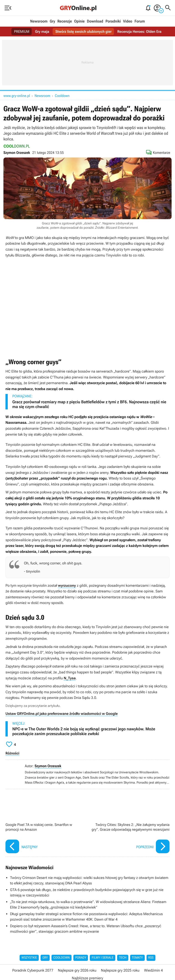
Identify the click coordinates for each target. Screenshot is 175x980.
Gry (52, 21)
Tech (123, 958)
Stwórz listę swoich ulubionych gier (83, 32)
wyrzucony (67, 585)
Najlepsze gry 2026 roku (77, 970)
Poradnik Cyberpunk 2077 (33, 970)
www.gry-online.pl (17, 96)
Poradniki (113, 21)
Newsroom (39, 21)
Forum (140, 21)
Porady (81, 958)
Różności (12, 753)
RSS (151, 958)
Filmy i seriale (103, 958)
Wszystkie (29, 958)
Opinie (79, 21)
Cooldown (62, 96)
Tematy (137, 958)
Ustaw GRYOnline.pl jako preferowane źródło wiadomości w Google (62, 714)
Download (95, 21)
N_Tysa (70, 678)
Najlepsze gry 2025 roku (120, 970)
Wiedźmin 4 (153, 970)
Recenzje (65, 21)
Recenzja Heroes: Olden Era (139, 32)
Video (128, 21)
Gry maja (42, 32)
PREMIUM (22, 32)
